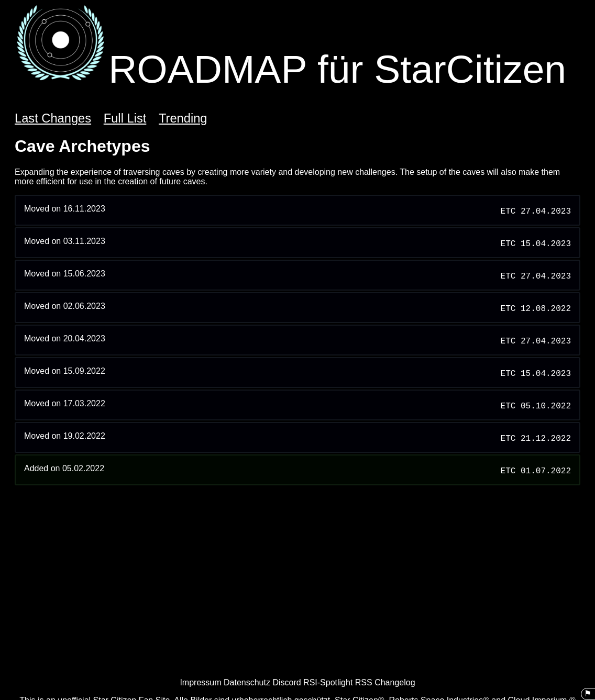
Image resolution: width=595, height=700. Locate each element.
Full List (125, 118)
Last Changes (53, 118)
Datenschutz (247, 682)
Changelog (395, 682)
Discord (287, 682)
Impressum (200, 682)
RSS (364, 682)
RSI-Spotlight (328, 682)
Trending (183, 118)
